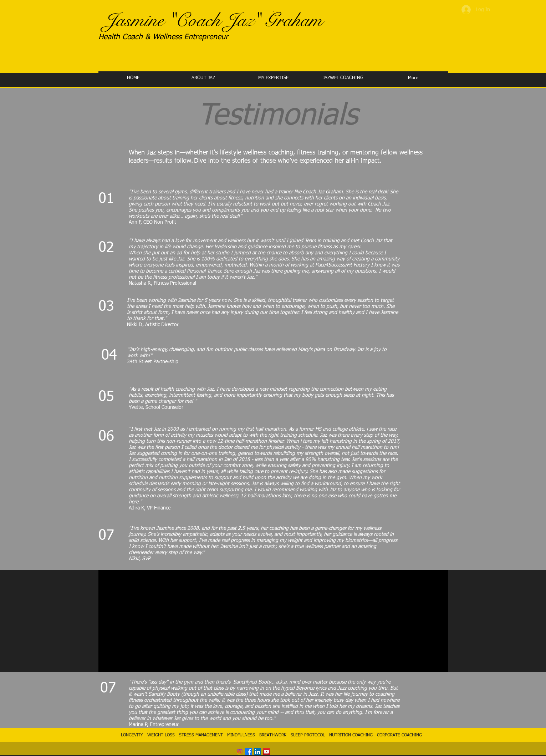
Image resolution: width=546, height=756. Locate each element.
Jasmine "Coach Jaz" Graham (213, 20)
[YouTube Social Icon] (266, 752)
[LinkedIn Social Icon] (257, 752)
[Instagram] (240, 752)
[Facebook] (249, 752)
